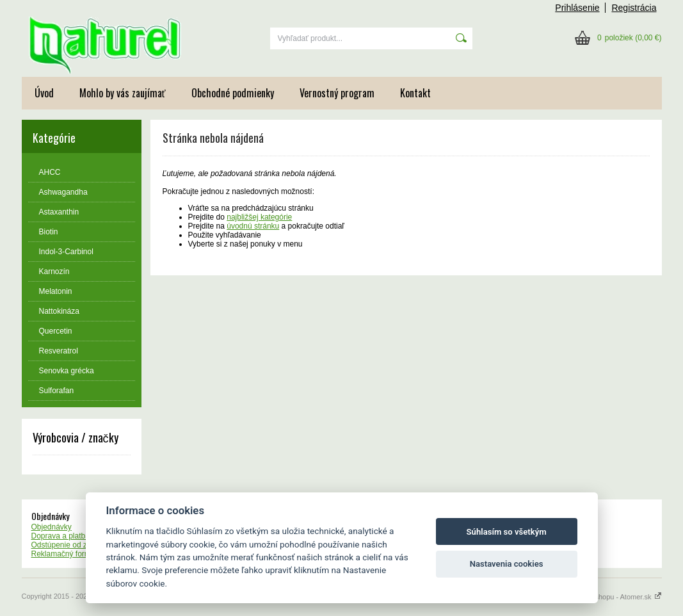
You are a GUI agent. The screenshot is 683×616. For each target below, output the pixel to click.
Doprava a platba (60, 536)
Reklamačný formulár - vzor (78, 554)
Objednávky (52, 527)
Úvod (44, 93)
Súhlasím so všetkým (507, 532)
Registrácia (634, 8)
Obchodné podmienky (233, 93)
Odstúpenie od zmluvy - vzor (80, 545)
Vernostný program (337, 93)
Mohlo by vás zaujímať (123, 93)
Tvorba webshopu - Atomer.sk (610, 597)
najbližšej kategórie (259, 217)
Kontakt (415, 93)
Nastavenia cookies (507, 564)
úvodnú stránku (253, 226)
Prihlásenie (577, 8)
